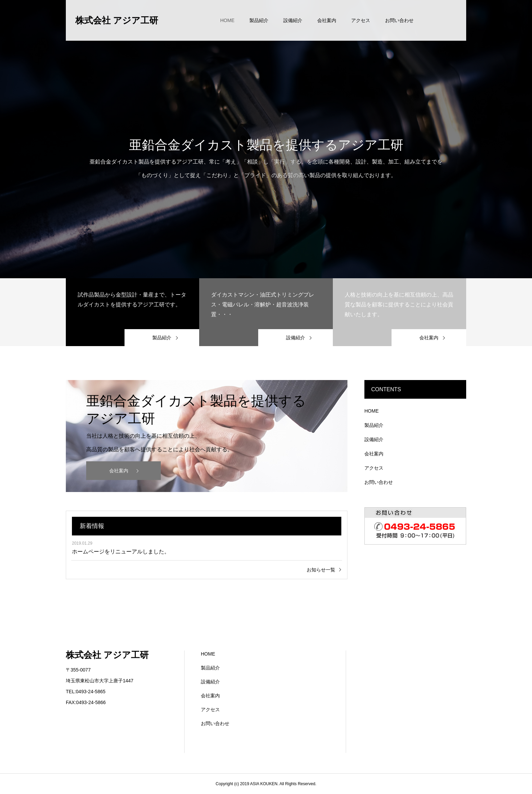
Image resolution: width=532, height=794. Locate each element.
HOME (227, 20)
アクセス (361, 20)
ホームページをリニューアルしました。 (121, 552)
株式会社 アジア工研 (117, 20)
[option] (266, 139)
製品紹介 (259, 20)
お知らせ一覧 (321, 570)
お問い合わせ (399, 20)
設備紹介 (293, 20)
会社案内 (327, 20)
